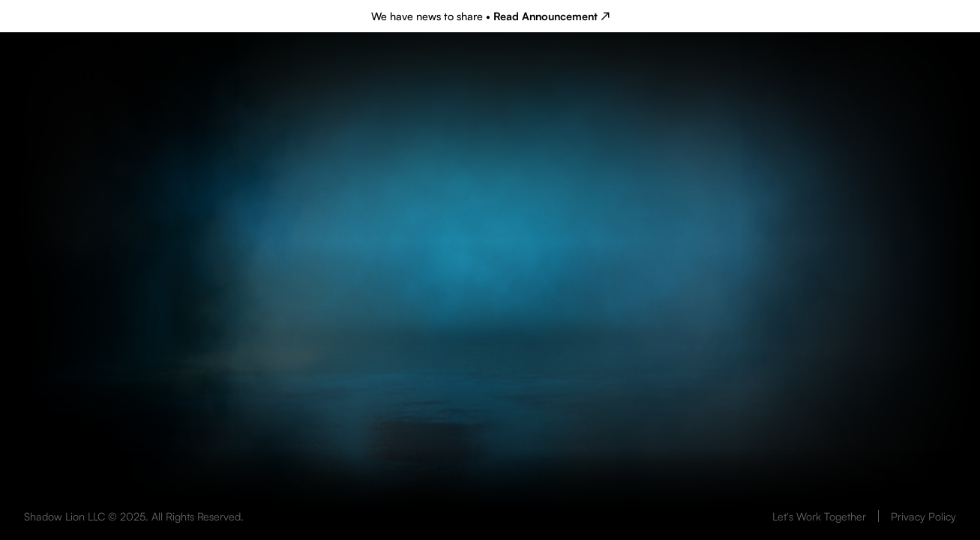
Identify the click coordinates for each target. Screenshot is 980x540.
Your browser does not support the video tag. (490, 363)
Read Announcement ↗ (551, 16)
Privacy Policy (923, 516)
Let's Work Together (819, 516)
